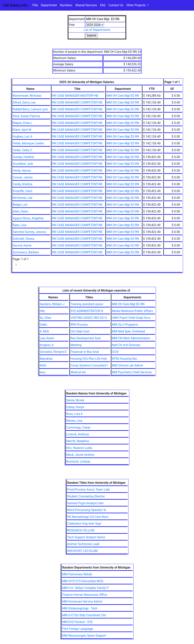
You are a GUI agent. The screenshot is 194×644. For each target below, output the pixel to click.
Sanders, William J (52, 304)
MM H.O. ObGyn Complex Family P (85, 588)
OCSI (115, 352)
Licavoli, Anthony (78, 434)
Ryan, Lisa (19, 225)
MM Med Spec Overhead (128, 331)
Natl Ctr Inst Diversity (126, 345)
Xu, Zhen (46, 318)
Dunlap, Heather (23, 157)
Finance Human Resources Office (84, 595)
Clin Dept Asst (80, 331)
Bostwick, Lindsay (78, 462)
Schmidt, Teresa (23, 239)
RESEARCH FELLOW (81, 530)
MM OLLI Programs (125, 325)
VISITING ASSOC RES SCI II (89, 318)
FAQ (103, 5)
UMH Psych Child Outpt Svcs (131, 318)
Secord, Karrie (22, 245)
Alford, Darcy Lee (24, 102)
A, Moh (44, 331)
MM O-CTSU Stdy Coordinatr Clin (84, 615)
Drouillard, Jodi (23, 164)
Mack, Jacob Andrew (80, 455)
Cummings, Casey (78, 427)
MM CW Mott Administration (131, 338)
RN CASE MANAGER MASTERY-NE (75, 96)
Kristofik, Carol (22, 191)
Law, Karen (47, 338)
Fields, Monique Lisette (28, 143)
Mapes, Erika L (22, 123)
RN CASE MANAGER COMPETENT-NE (77, 102)
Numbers (66, 5)
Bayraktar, (46, 359)
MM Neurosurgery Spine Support (84, 636)
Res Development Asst (86, 338)
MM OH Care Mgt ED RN (123, 96)
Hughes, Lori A (22, 136)
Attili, (43, 365)
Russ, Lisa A (74, 414)
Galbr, (44, 325)
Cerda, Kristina (22, 184)
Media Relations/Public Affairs (133, 311)
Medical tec (78, 372)
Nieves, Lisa (74, 421)
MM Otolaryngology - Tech (80, 608)
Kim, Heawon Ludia (79, 448)
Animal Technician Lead (83, 544)
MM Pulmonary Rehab (77, 574)
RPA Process (79, 325)
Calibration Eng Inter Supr (84, 524)
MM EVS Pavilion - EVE (77, 622)
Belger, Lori (20, 205)
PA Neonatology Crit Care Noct (88, 517)
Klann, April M (22, 130)
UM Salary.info (15, 5)
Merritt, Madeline (78, 441)
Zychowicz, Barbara (26, 252)
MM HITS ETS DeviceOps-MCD (83, 581)
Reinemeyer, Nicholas (27, 96)
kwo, (43, 372)
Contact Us (116, 5)
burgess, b (47, 345)
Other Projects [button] (136, 5)
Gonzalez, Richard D (53, 352)
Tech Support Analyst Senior (86, 537)
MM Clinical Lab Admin (128, 365)
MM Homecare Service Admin (82, 602)
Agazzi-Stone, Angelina (28, 218)
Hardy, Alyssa (22, 171)
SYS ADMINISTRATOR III (87, 311)
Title (35, 5)
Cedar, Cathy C (22, 150)
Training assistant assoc (87, 304)
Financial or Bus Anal (85, 352)
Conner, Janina (23, 177)
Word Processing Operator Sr (87, 510)
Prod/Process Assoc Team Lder (89, 490)
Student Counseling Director (86, 496)
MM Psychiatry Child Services (132, 372)
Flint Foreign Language (77, 629)
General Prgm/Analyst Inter (86, 503)
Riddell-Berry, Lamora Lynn (30, 109)
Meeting (76, 345)
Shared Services (86, 5)
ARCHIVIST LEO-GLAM (83, 551)
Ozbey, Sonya (75, 407)
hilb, (43, 311)
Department (49, 5)
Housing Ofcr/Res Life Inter (89, 359)
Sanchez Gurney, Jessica (29, 232)
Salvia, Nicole (75, 400)
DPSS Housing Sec (125, 359)
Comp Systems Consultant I (89, 365)
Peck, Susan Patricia (26, 116)
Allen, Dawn (21, 211)
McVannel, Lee (23, 198)
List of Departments (97, 30)
